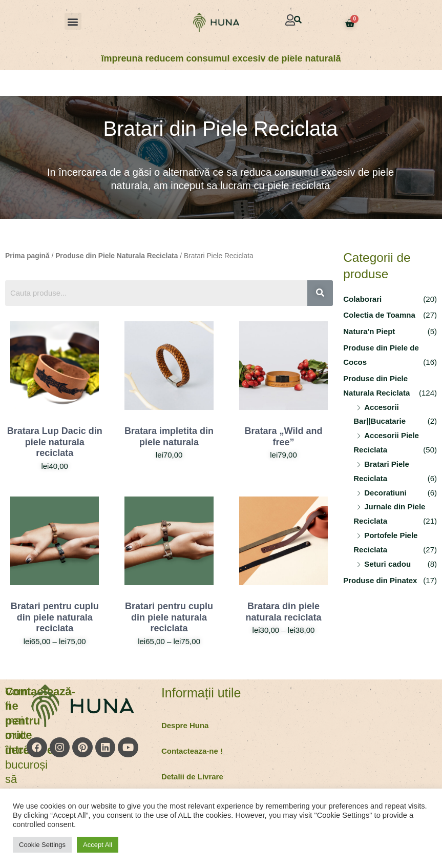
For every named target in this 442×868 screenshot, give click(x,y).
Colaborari (362, 299)
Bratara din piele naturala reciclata (283, 612)
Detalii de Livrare (192, 777)
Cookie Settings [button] (42, 845)
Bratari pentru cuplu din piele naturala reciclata (55, 617)
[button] (73, 21)
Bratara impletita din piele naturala (169, 437)
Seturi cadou (387, 564)
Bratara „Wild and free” (284, 437)
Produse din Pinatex (380, 580)
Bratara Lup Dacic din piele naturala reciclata (55, 442)
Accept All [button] (98, 845)
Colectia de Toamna (379, 315)
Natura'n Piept (369, 331)
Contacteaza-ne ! (192, 751)
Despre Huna (185, 725)
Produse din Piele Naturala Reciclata (117, 256)
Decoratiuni (385, 493)
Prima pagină (27, 256)
